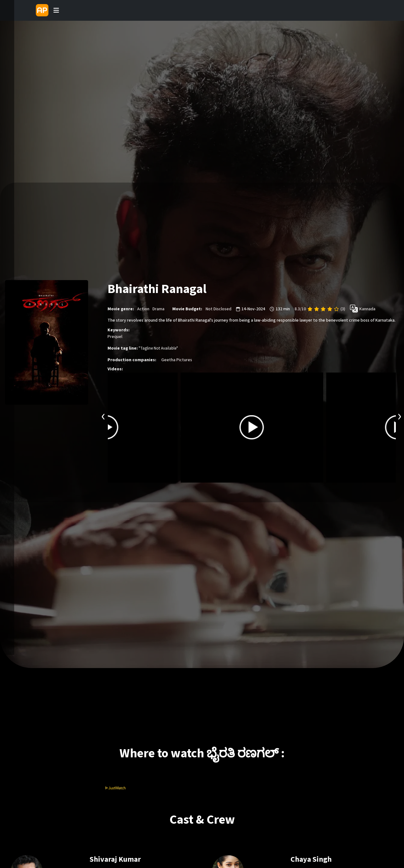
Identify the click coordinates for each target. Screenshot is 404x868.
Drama (158, 309)
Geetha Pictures (177, 360)
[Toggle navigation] (56, 10)
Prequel (115, 337)
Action (143, 309)
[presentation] (103, 416)
